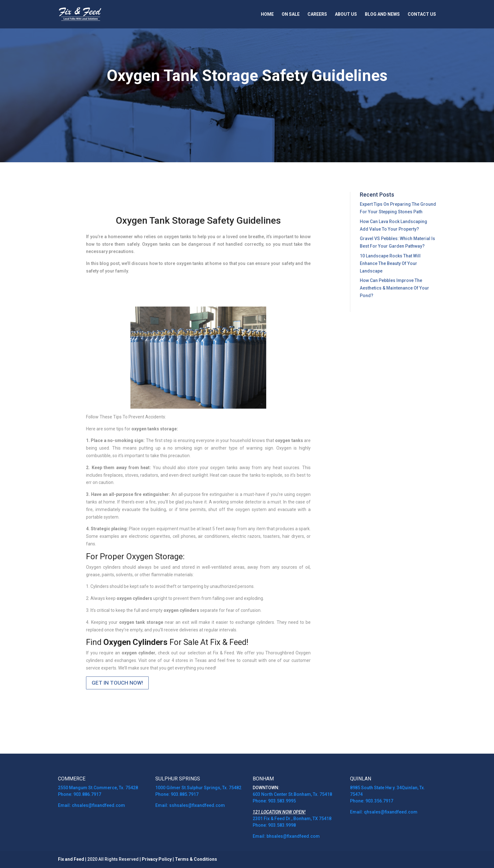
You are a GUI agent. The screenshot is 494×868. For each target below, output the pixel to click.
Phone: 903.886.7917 (80, 794)
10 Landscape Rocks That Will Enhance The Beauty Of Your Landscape (390, 263)
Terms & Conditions (196, 859)
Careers (317, 14)
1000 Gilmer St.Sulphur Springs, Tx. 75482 (198, 788)
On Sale (291, 14)
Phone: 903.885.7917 (177, 794)
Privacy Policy (157, 859)
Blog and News (382, 14)
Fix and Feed (71, 859)
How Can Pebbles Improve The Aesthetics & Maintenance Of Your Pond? (394, 288)
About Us (346, 14)
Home (267, 14)
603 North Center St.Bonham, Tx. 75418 (292, 794)
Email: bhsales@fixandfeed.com (287, 836)
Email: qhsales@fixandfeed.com (384, 812)
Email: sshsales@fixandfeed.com (190, 805)
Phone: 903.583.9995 (274, 801)
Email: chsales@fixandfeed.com (92, 805)
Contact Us (422, 14)
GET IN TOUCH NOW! (117, 683)
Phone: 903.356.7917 (372, 801)
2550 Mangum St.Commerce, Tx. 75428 (98, 788)
